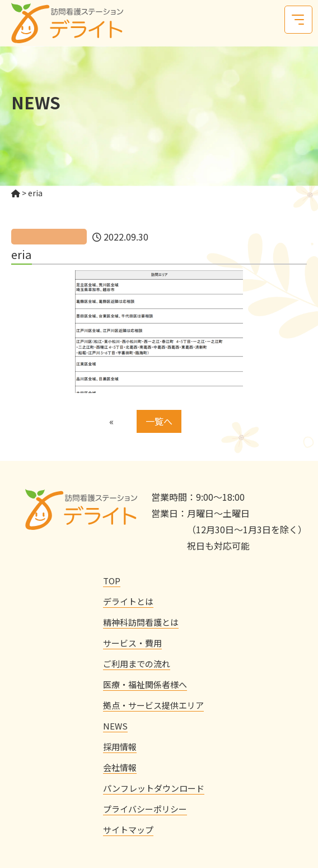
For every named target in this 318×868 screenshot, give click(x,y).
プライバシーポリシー (145, 809)
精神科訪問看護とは (141, 622)
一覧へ (159, 421)
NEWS (115, 726)
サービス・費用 (132, 643)
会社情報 (120, 767)
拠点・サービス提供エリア (153, 705)
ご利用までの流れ (137, 664)
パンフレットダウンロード (154, 788)
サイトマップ (128, 830)
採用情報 (120, 747)
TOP (112, 581)
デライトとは (128, 601)
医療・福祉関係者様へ (145, 684)
